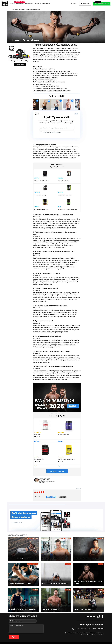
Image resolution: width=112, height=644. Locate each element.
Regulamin (48, 628)
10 (24, 633)
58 (99, 633)
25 (48, 633)
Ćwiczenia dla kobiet (69, 607)
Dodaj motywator (68, 614)
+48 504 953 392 (80, 591)
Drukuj (63, 464)
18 (37, 633)
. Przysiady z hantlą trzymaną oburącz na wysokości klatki (52, 71)
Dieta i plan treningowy (17, 3)
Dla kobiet (46, 610)
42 (74, 633)
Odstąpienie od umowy (66, 639)
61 (17, 635)
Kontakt (55, 628)
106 (91, 635)
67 (26, 635)
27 (51, 633)
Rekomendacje (67, 619)
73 (35, 635)
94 (68, 635)
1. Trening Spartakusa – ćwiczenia (44, 69)
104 (86, 635)
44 (77, 633)
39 (70, 633)
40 (71, 633)
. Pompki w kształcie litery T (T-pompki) (46, 78)
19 (38, 633)
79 (45, 635)
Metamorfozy (29, 4)
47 (82, 633)
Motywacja (66, 612)
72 (34, 635)
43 (76, 633)
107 (93, 635)
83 (51, 635)
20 (40, 633)
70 (31, 635)
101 (80, 635)
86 (56, 635)
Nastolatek (46, 617)
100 (78, 635)
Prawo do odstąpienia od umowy (49, 639)
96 (71, 635)
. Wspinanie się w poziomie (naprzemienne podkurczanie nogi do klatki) (56, 73)
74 (37, 635)
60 (102, 633)
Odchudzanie (47, 614)
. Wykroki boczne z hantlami (43, 84)
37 (66, 633)
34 (62, 633)
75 (38, 635)
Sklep (24, 610)
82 (49, 635)
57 (98, 633)
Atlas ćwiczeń (46, 4)
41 (73, 633)
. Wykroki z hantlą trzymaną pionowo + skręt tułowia (51, 89)
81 (48, 635)
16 (34, 633)
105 (89, 635)
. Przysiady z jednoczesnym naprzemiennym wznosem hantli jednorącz (56, 75)
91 (63, 635)
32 (59, 633)
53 (91, 633)
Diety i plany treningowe (29, 607)
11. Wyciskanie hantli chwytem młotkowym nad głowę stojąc (52, 91)
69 (29, 635)
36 (65, 633)
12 (28, 633)
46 (80, 633)
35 (63, 633)
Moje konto (46, 612)
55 (94, 633)
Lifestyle (45, 619)
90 (62, 635)
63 (20, 635)
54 (93, 633)
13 (29, 633)
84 (52, 635)
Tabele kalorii (67, 617)
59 (101, 633)
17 (35, 633)
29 (54, 633)
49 (85, 633)
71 (32, 635)
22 (43, 633)
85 (54, 635)
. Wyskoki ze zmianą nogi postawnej (45, 80)
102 (82, 635)
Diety (24, 614)
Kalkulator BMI (67, 610)
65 (23, 635)
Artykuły (38, 4)
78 (43, 635)
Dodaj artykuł (40, 628)
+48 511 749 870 (98, 591)
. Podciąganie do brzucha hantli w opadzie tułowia (50, 82)
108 (95, 635)
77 (42, 635)
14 (31, 633)
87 (57, 635)
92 (65, 635)
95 (70, 635)
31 (57, 633)
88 (59, 635)
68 (28, 635)
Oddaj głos (51, 463)
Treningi (25, 612)
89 (60, 635)
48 (84, 633)
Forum (65, 621)
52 (90, 633)
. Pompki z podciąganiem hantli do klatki (47, 86)
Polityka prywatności (70, 628)
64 (21, 635)
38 (68, 633)
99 (76, 635)
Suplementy (26, 617)
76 (40, 635)
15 (32, 633)
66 (24, 635)
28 (52, 633)
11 (26, 633)
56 (96, 633)
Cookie (61, 628)
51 (88, 633)
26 (49, 633)
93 (66, 635)
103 (84, 635)
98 (74, 635)
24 (46, 633)
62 (18, 635)
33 (60, 633)
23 (45, 633)
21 (42, 633)
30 (56, 633)
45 (79, 633)
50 (87, 633)
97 (73, 635)
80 (46, 635)
